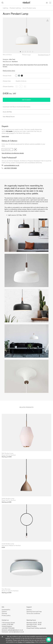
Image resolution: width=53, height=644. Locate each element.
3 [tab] (25, 52)
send (15, 150)
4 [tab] (28, 52)
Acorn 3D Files (7, 112)
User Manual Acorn (9, 117)
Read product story (9, 71)
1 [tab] (20, 52)
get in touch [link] (10, 133)
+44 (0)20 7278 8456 (10, 168)
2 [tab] (23, 52)
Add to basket (26, 100)
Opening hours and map (34, 611)
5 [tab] (30, 52)
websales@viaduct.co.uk (15, 630)
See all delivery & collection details (13, 153)
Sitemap (4, 613)
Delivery (29, 610)
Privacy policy (6, 615)
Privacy (20, 642)
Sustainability (6, 610)
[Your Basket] (47, 3)
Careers (4, 611)
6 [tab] (33, 52)
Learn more (5, 136)
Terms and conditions (33, 613)
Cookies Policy (30, 642)
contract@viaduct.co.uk (12, 165)
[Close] (2, 637)
